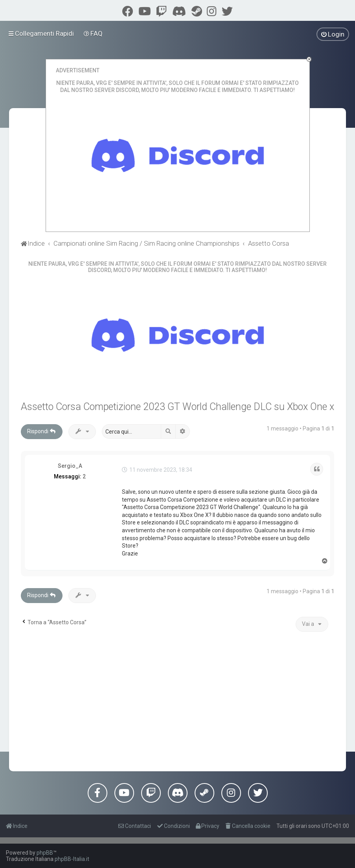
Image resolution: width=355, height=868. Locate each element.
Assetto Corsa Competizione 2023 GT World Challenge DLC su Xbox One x (177, 407)
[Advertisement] (178, 701)
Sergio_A (70, 466)
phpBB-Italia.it (72, 859)
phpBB (45, 853)
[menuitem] (93, 33)
